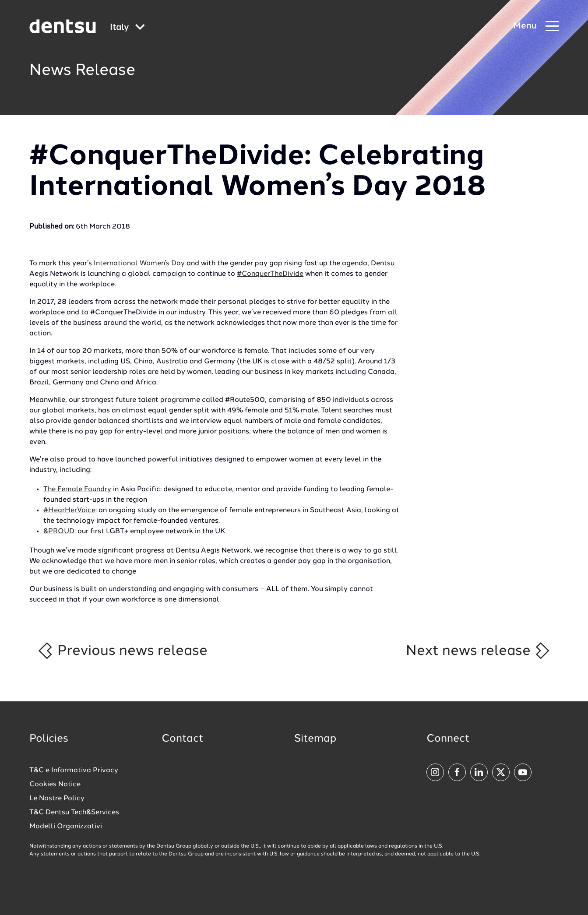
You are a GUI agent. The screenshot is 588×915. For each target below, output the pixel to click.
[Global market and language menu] (127, 28)
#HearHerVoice (69, 510)
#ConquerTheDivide (270, 274)
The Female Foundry (77, 489)
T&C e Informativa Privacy (74, 771)
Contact (183, 739)
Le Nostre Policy (57, 799)
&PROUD (59, 531)
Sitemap (315, 739)
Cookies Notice (55, 785)
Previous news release (122, 651)
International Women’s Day (139, 264)
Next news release (478, 651)
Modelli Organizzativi (66, 827)
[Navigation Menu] (536, 26)
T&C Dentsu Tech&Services (74, 813)
